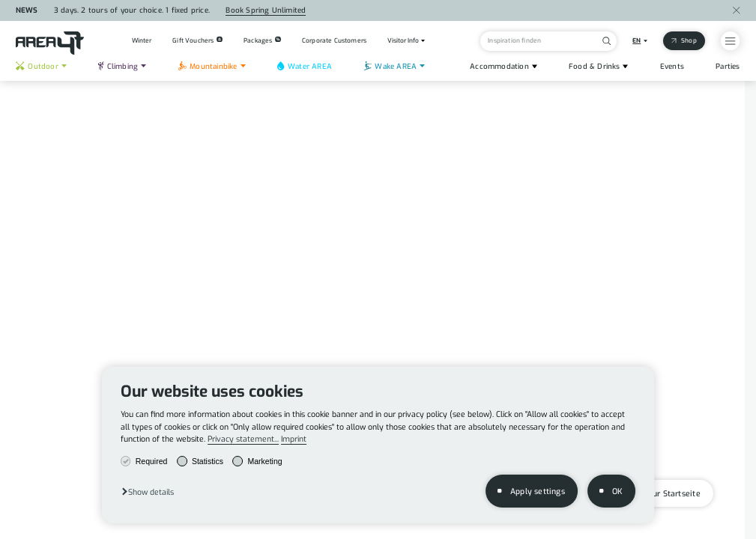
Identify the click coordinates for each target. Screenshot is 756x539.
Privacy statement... (243, 439)
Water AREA (305, 66)
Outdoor (37, 66)
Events (672, 66)
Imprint (294, 439)
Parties (728, 66)
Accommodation (499, 66)
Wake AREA (390, 66)
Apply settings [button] (538, 491)
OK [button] (617, 491)
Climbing (118, 66)
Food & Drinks (595, 66)
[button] (147, 491)
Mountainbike (208, 66)
